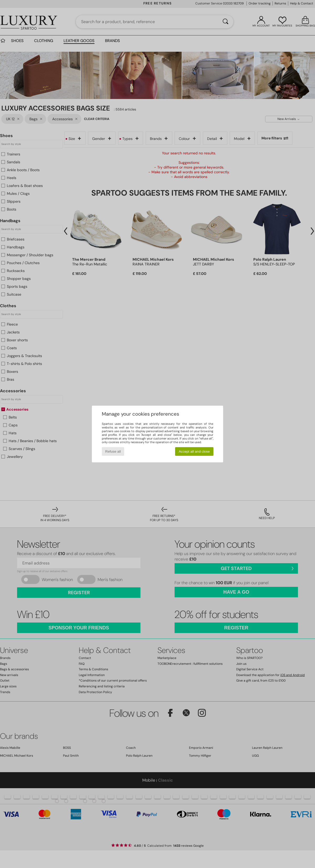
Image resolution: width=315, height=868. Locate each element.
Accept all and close (194, 451)
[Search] (225, 22)
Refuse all (113, 451)
